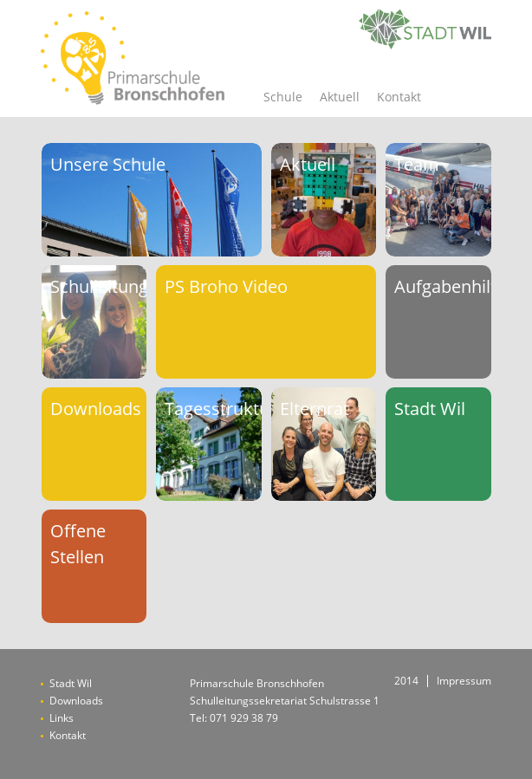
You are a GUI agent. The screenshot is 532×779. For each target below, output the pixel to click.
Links (62, 718)
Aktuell (340, 97)
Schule (283, 97)
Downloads (76, 701)
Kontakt (399, 97)
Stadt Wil (71, 683)
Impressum (464, 681)
